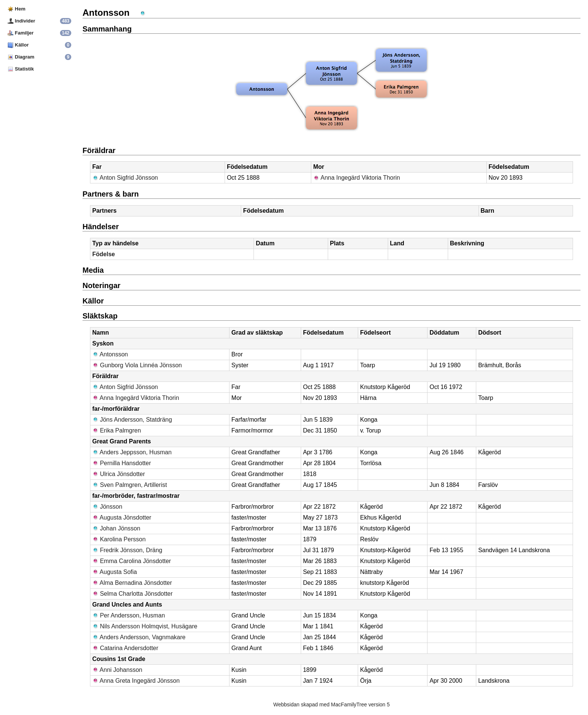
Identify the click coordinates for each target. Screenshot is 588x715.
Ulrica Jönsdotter (119, 474)
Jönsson (107, 507)
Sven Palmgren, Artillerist (130, 485)
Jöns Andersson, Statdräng (132, 420)
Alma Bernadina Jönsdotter (132, 583)
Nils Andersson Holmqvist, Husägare (145, 626)
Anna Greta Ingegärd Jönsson (136, 681)
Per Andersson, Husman (129, 615)
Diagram (21, 57)
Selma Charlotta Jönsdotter (132, 594)
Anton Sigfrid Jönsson (125, 178)
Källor (18, 45)
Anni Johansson (117, 670)
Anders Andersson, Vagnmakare (139, 637)
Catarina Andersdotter (125, 648)
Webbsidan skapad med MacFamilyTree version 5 (331, 704)
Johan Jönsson (116, 528)
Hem (16, 9)
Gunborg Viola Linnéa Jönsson (137, 365)
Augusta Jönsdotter (122, 517)
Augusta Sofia (115, 572)
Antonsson (110, 354)
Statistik (21, 69)
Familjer (20, 33)
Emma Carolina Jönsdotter (132, 561)
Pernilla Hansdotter (122, 463)
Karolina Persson (119, 539)
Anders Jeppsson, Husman (132, 452)
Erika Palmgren (117, 430)
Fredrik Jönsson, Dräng (127, 550)
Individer (21, 21)
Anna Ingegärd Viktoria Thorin (357, 178)
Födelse (103, 254)
